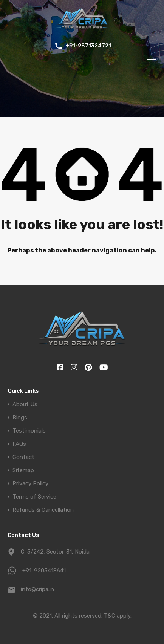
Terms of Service (34, 497)
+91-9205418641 (44, 571)
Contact (23, 457)
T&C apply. (118, 616)
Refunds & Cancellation (43, 510)
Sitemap (23, 470)
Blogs (20, 418)
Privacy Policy (30, 484)
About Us (25, 405)
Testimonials (29, 431)
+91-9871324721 (88, 46)
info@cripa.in (37, 589)
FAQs (19, 444)
